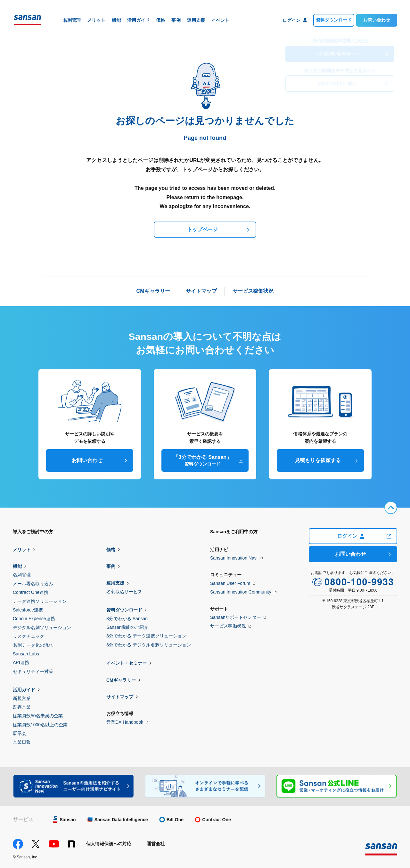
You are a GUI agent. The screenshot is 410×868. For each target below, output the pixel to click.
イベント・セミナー (127, 663)
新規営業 (22, 698)
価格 (111, 550)
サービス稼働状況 (228, 626)
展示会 (20, 733)
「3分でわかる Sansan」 (202, 461)
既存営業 (22, 707)
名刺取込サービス (124, 592)
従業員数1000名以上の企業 (40, 725)
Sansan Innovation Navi (234, 558)
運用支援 (115, 583)
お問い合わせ (377, 20)
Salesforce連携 (28, 610)
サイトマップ (120, 697)
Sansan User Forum (230, 583)
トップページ (202, 229)
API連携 (21, 662)
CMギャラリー (121, 680)
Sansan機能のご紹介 (127, 627)
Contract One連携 (31, 592)
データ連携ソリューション (40, 601)
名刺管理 (22, 575)
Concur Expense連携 (34, 619)
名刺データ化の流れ (33, 645)
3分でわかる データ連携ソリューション (146, 636)
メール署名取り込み (33, 584)
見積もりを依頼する (318, 460)
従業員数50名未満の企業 (38, 716)
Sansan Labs (26, 654)
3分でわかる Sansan (127, 619)
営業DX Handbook (125, 722)
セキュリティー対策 (33, 671)
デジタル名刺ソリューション (42, 628)
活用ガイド (24, 690)
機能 (17, 566)
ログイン (351, 536)
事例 (111, 566)
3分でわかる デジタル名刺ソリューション (149, 645)
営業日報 (22, 742)
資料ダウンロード (334, 20)
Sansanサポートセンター (236, 617)
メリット (22, 550)
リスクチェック (29, 636)
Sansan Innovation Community (241, 592)
